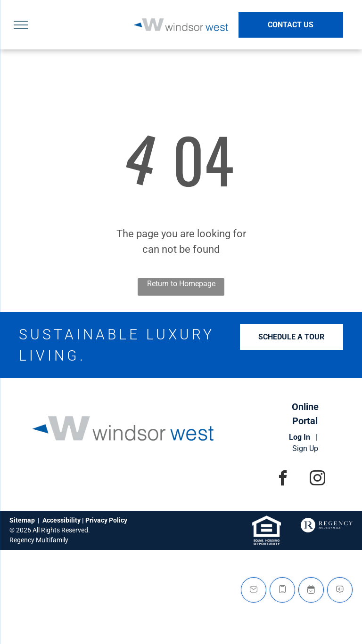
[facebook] (283, 479)
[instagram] (317, 479)
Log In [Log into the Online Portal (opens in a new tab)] (300, 437)
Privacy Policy (106, 520)
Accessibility (62, 520)
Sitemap (22, 520)
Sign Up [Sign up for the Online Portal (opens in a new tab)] (305, 448)
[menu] (21, 25)
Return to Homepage (181, 284)
